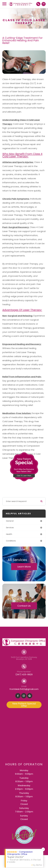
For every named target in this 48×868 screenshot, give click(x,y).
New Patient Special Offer (24, 705)
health (9, 534)
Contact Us (24, 606)
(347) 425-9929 (24, 674)
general (10, 521)
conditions (11, 541)
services (10, 528)
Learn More (24, 567)
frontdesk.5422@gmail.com (24, 689)
